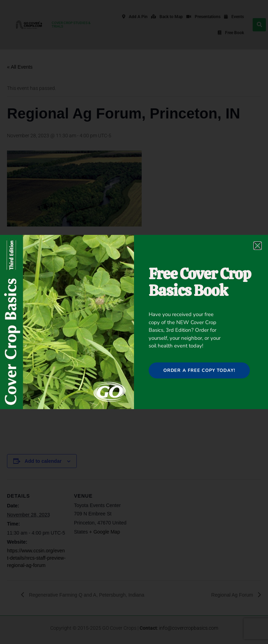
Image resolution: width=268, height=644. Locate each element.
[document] (134, 322)
